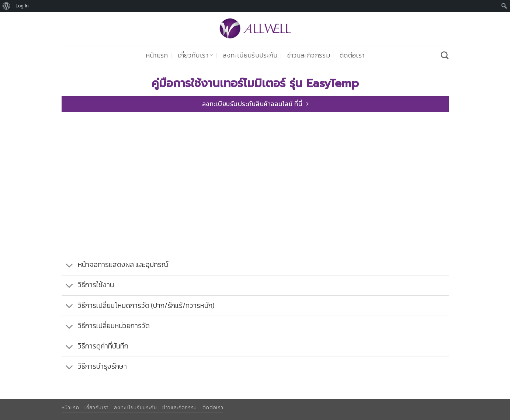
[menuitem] (6, 6)
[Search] (445, 55)
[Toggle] (70, 266)
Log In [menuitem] (22, 6)
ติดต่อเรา (352, 55)
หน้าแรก (157, 55)
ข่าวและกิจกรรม (309, 55)
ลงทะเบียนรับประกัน (250, 55)
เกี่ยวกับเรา (196, 55)
